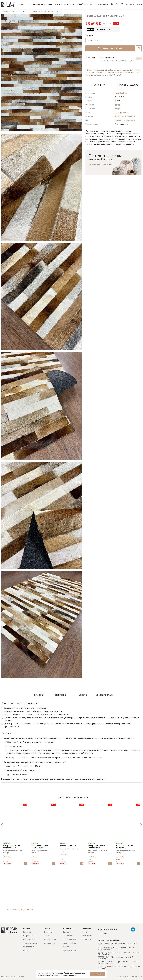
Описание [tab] (99, 85)
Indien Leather (121, 93)
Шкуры (118, 109)
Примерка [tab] (38, 695)
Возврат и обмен (70, 943)
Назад (5, 11)
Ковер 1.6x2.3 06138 (68, 846)
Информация (38, 4)
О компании (67, 932)
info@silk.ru (103, 934)
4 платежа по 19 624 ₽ (104, 29)
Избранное (127, 4)
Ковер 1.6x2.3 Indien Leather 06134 (96, 847)
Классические (29, 939)
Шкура (117, 105)
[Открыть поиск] (117, 4)
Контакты (59, 4)
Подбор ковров (50, 939)
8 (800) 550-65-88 (85, 4)
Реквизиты (87, 939)
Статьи (85, 932)
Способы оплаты (69, 939)
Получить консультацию (100, 164)
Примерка (48, 932)
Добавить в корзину (110, 48)
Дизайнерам (68, 936)
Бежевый (119, 120)
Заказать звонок (102, 4)
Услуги (29, 4)
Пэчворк (131, 116)
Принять (97, 974)
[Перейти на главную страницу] (8, 4)
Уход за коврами (69, 950)
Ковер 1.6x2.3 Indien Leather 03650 (12, 847)
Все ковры (27, 932)
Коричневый (129, 120)
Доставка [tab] (60, 695)
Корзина (137, 4)
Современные (29, 936)
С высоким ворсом (31, 943)
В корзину (25, 864)
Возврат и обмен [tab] (105, 695)
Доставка (48, 936)
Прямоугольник (122, 112)
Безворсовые (29, 947)
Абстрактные (121, 116)
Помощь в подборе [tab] (128, 85)
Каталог (22, 4)
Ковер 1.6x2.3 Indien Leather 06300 (40, 847)
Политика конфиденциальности (129, 976)
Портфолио (49, 4)
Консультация (50, 943)
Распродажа (69, 4)
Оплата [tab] (83, 695)
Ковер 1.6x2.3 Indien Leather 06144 (125, 847)
